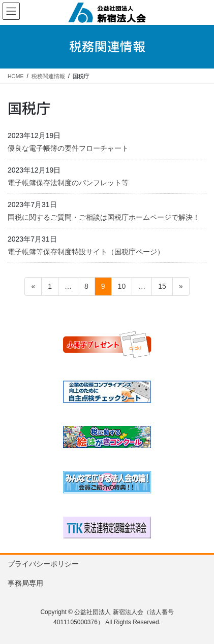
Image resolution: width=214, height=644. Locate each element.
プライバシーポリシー (43, 564)
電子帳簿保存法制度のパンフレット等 (68, 183)
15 (162, 288)
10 (122, 288)
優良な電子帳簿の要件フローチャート (68, 148)
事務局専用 (25, 583)
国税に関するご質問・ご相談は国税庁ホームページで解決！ (104, 217)
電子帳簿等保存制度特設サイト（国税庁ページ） (86, 252)
